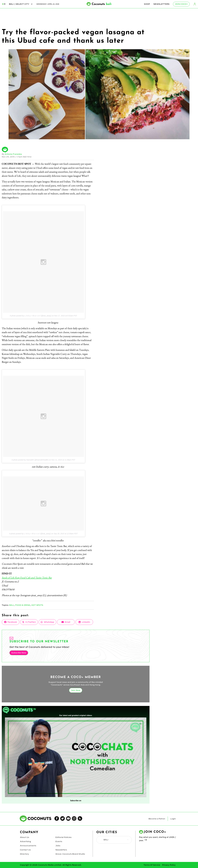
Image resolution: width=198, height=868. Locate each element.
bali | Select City (21, 4)
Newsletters (161, 4)
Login (195, 4)
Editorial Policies (63, 837)
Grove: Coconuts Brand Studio (70, 854)
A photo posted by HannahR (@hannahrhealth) (30, 460)
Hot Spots (37, 605)
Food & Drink (23, 605)
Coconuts (102, 4)
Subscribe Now (19, 653)
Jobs (58, 846)
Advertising (25, 841)
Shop (147, 4)
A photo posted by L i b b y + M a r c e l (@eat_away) (30, 316)
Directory (24, 854)
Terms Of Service (152, 865)
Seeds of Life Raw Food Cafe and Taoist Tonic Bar (27, 578)
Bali (12, 605)
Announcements (28, 846)
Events (59, 841)
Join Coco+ (181, 4)
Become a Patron (157, 819)
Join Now (76, 690)
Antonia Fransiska (14, 154)
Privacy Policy (169, 865)
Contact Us (25, 850)
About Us (24, 837)
